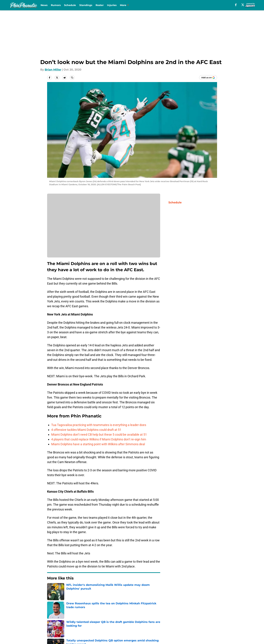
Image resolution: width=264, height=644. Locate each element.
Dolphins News (68, 589)
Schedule (70, 5)
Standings (86, 5)
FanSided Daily (57, 619)
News (44, 5)
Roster (100, 5)
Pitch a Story (92, 619)
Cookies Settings (173, 625)
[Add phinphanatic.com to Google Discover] (208, 78)
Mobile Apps (207, 613)
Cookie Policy (208, 619)
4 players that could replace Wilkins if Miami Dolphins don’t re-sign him (99, 439)
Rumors (56, 5)
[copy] (72, 78)
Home (51, 589)
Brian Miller (53, 70)
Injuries (112, 5)
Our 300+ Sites (172, 613)
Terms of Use (171, 619)
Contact (135, 613)
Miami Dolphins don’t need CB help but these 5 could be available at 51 (99, 435)
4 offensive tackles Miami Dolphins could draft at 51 (86, 430)
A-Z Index (136, 625)
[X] (243, 5)
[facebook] (236, 5)
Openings (90, 613)
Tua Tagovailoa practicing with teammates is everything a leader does (99, 425)
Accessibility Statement (100, 625)
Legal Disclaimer (59, 625)
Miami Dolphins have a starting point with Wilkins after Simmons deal (98, 444)
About (51, 613)
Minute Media (29, 634)
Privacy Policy (139, 619)
